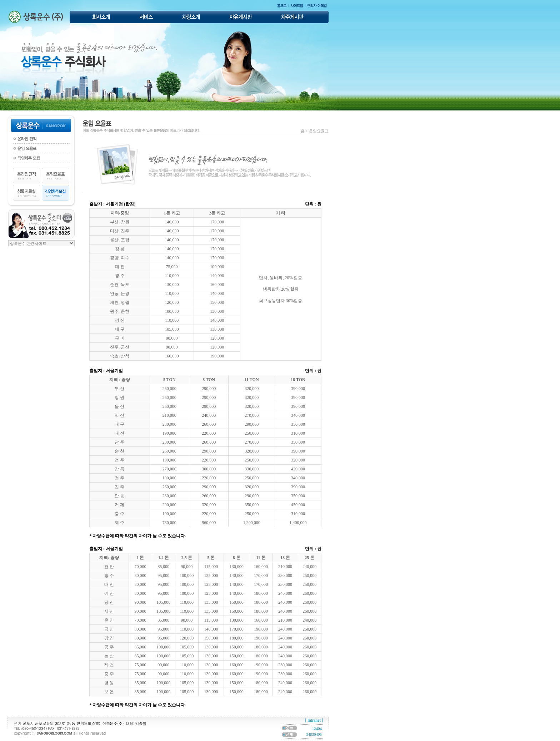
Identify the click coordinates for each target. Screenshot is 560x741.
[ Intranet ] (314, 720)
